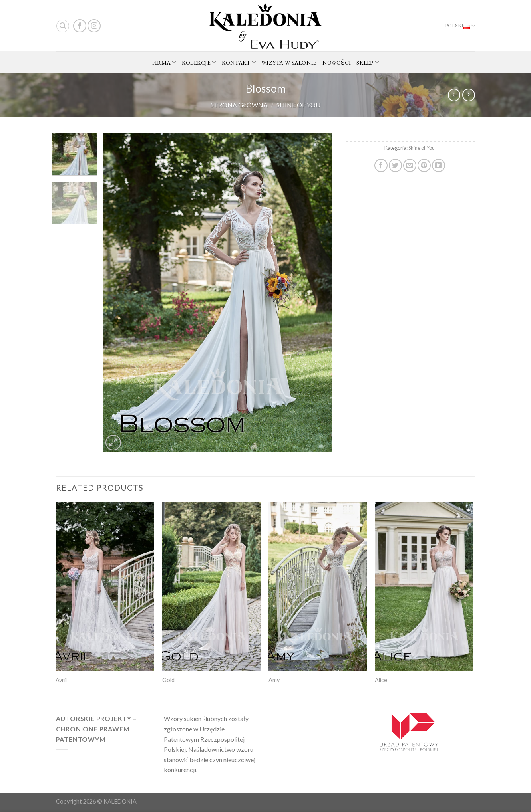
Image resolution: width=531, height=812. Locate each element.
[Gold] (212, 587)
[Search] (63, 26)
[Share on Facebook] (381, 165)
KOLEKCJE (199, 63)
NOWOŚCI (337, 62)
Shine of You (298, 105)
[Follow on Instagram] (94, 26)
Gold (168, 680)
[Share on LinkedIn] (439, 165)
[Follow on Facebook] (80, 26)
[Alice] (424, 587)
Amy (274, 680)
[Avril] (105, 587)
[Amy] (318, 587)
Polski (460, 26)
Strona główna (239, 105)
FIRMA (164, 63)
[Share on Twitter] (395, 165)
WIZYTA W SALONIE (289, 62)
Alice (381, 680)
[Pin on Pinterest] (424, 165)
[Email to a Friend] (410, 165)
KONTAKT (239, 63)
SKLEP (368, 63)
